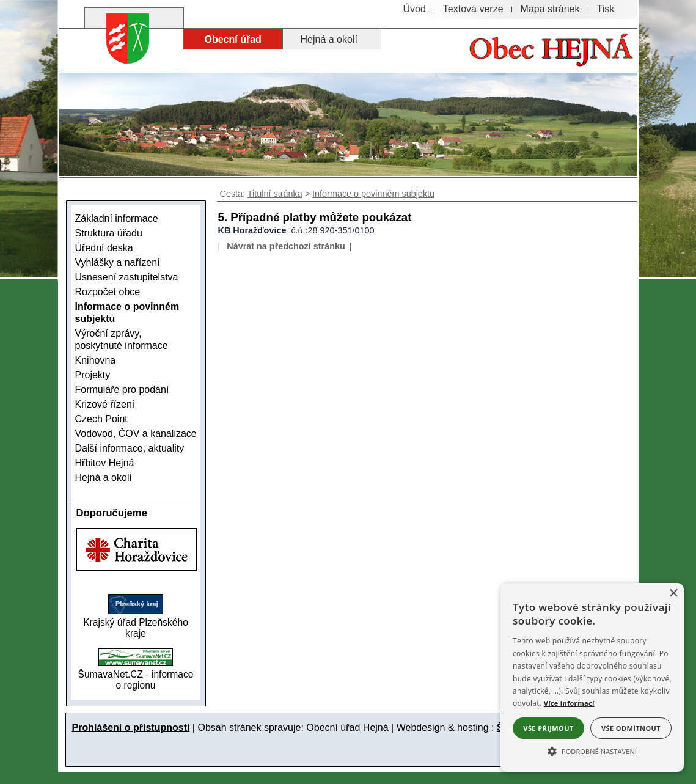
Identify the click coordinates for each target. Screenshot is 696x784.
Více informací (569, 703)
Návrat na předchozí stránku (286, 246)
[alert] (592, 677)
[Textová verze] (473, 9)
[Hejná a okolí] (332, 39)
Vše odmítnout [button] (631, 728)
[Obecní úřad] (233, 39)
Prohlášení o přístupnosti (131, 727)
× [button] (673, 594)
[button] (592, 750)
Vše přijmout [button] (548, 728)
